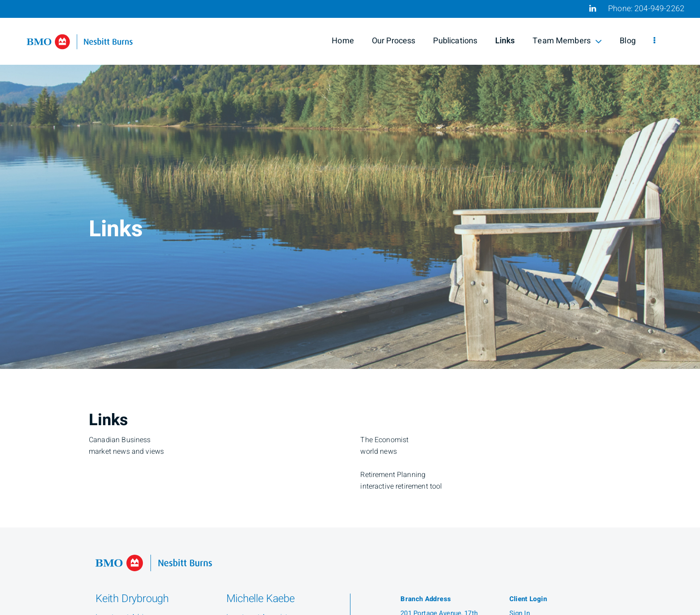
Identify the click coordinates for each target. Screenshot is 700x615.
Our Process (394, 41)
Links (505, 41)
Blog (628, 41)
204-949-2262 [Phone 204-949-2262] (659, 9)
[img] (350, 184)
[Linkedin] (593, 8)
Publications (455, 41)
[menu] (654, 41)
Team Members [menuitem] (567, 41)
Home (343, 41)
